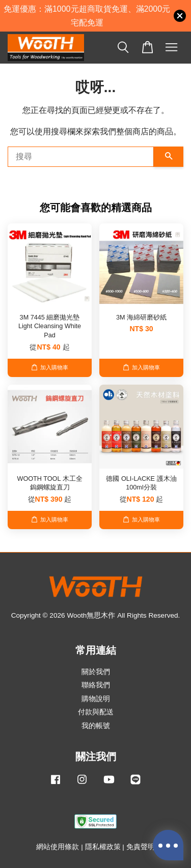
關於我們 (96, 672)
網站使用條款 (58, 847)
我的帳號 (96, 726)
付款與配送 (96, 712)
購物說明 (96, 699)
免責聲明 (141, 847)
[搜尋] (81, 157)
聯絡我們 (96, 685)
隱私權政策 (103, 847)
